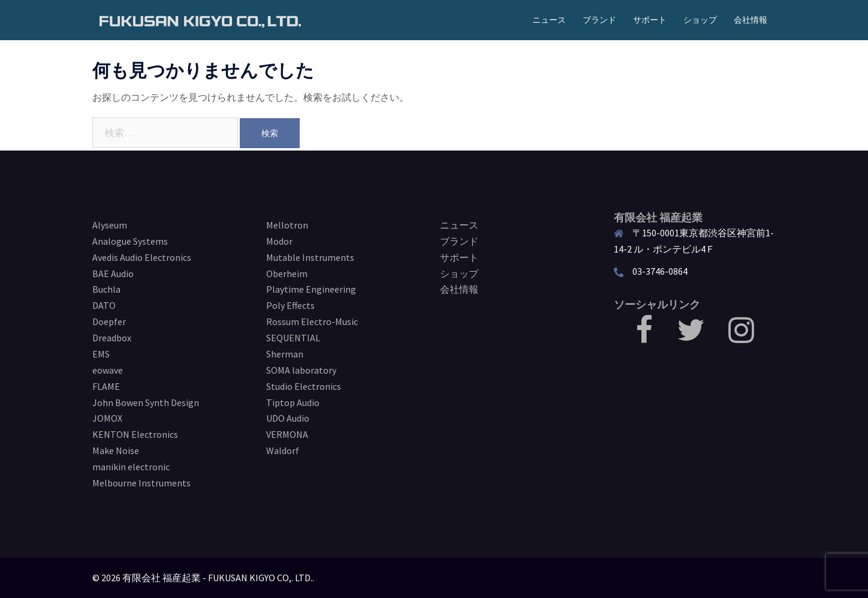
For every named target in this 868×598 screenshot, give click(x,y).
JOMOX (107, 418)
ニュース (549, 20)
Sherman (285, 354)
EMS (101, 354)
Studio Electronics (304, 386)
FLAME (106, 386)
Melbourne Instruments (141, 483)
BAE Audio (113, 274)
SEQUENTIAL (293, 338)
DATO (104, 305)
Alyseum (110, 225)
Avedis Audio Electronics (142, 257)
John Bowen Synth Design (146, 402)
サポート (650, 20)
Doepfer (109, 321)
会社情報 (751, 20)
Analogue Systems (130, 241)
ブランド (599, 20)
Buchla (106, 289)
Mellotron (287, 225)
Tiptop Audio (293, 402)
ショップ (700, 20)
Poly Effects (290, 305)
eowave (108, 370)
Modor (279, 241)
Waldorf (283, 450)
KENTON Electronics (135, 434)
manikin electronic (131, 467)
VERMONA (287, 434)
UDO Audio (288, 418)
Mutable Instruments (310, 257)
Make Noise (116, 450)
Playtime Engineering (311, 289)
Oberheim (287, 274)
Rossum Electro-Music (312, 321)
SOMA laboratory (301, 370)
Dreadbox (112, 338)
